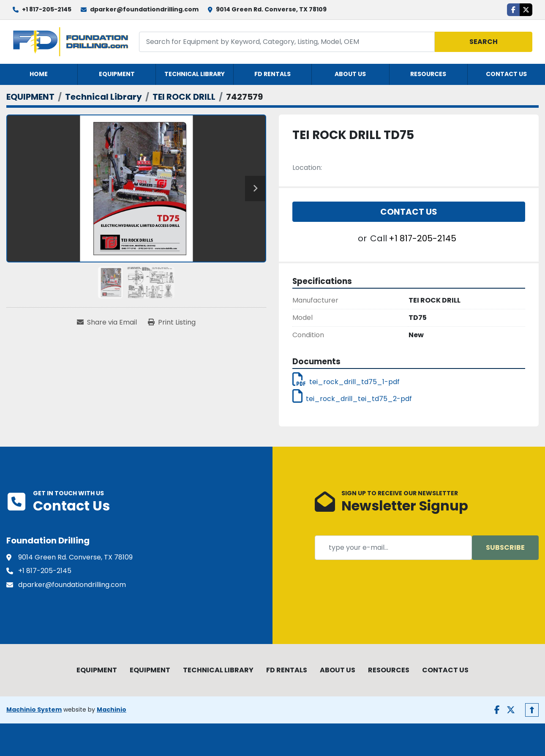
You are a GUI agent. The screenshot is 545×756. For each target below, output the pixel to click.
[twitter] (526, 10)
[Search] (287, 42)
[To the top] (532, 710)
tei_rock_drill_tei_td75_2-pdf (352, 399)
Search (484, 42)
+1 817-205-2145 (47, 9)
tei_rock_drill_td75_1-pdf (346, 382)
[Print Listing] (172, 322)
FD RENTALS (272, 74)
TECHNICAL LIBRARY (195, 74)
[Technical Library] (104, 97)
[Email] (393, 548)
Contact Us (409, 212)
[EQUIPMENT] (30, 97)
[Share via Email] (107, 322)
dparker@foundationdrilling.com (144, 9)
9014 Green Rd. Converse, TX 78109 (271, 9)
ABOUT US (350, 74)
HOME (39, 74)
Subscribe (505, 547)
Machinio (112, 710)
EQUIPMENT (117, 74)
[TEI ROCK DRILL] (184, 97)
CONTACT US (506, 74)
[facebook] (513, 10)
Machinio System (34, 710)
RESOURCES (428, 74)
